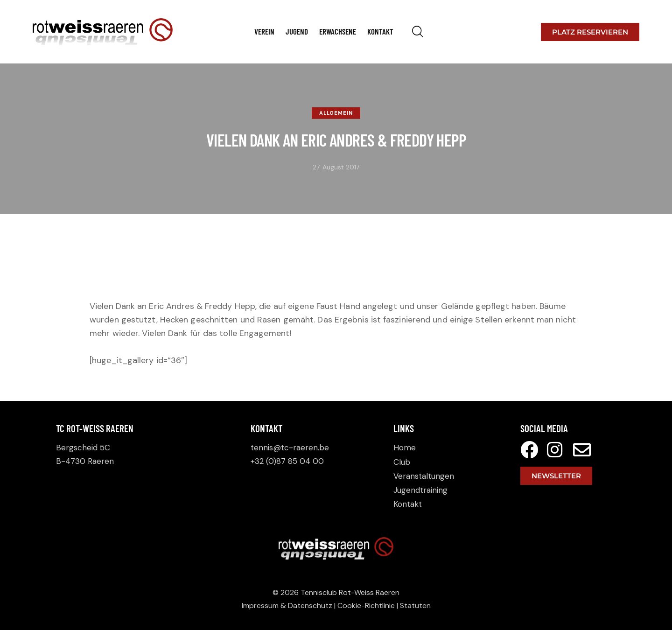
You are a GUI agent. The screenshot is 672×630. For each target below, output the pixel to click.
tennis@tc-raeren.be (290, 448)
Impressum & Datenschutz (287, 605)
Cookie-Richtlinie (366, 605)
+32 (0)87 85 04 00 (287, 461)
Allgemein (336, 113)
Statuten (415, 605)
